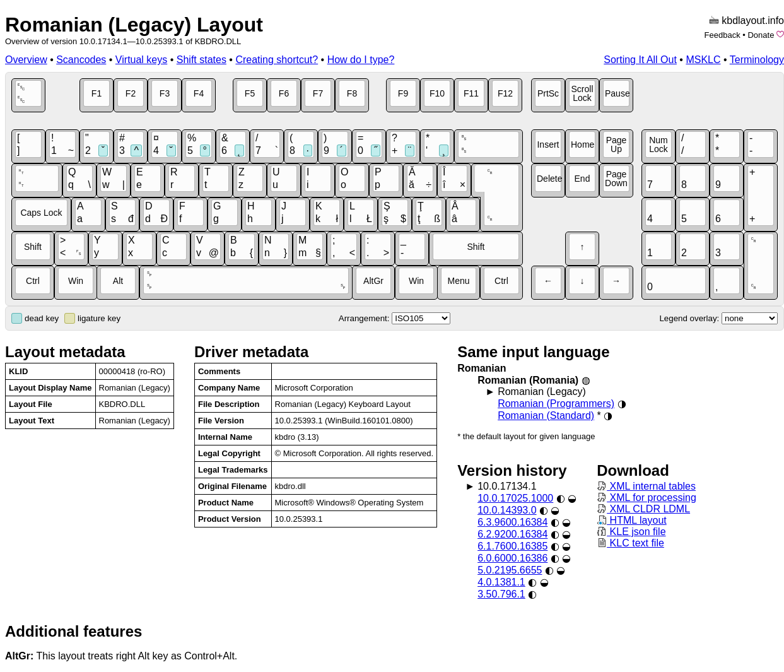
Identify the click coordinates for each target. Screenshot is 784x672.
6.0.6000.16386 (512, 558)
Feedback (723, 35)
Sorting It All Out (640, 60)
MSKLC (703, 60)
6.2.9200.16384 (512, 534)
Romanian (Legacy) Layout (134, 25)
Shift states (202, 60)
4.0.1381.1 (501, 582)
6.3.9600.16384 (512, 522)
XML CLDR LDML (643, 509)
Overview (26, 60)
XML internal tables (646, 486)
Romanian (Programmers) (556, 404)
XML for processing (647, 498)
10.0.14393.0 (507, 510)
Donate (761, 35)
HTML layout (632, 520)
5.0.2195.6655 (510, 570)
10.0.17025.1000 (515, 498)
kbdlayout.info (753, 21)
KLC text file (630, 543)
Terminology (757, 60)
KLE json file (631, 532)
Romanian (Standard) (546, 416)
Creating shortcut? (277, 60)
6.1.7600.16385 (512, 546)
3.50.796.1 (501, 594)
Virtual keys (141, 60)
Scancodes (81, 60)
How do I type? (361, 60)
